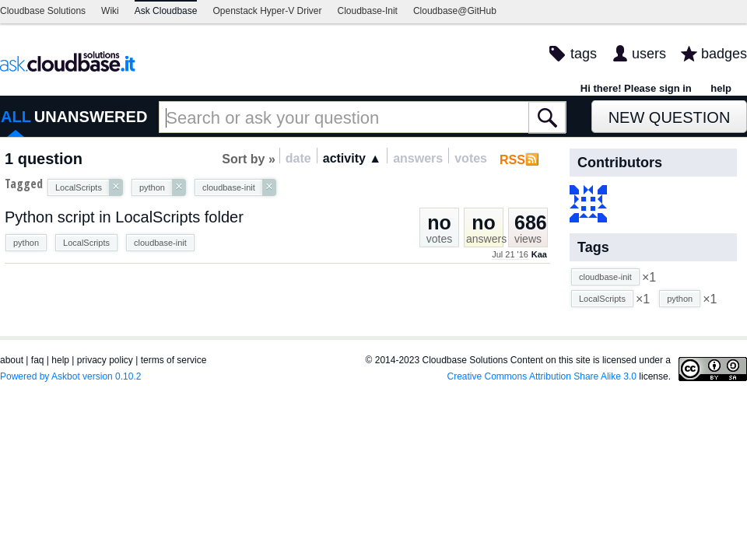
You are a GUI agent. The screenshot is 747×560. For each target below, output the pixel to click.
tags (584, 54)
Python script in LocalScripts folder (124, 217)
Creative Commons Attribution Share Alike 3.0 (542, 376)
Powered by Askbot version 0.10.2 (70, 376)
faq (38, 360)
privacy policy (105, 360)
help (721, 88)
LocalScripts (86, 243)
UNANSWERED (91, 117)
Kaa (539, 254)
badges (724, 54)
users (649, 54)
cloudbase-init (160, 243)
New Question (670, 117)
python (26, 243)
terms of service (174, 360)
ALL (16, 117)
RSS (512, 160)
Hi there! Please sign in (636, 88)
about (12, 360)
